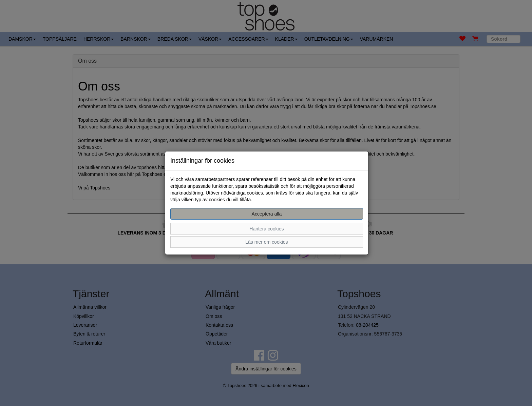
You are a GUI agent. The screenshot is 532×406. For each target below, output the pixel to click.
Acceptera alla (267, 214)
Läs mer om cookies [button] (267, 242)
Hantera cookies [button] (267, 229)
